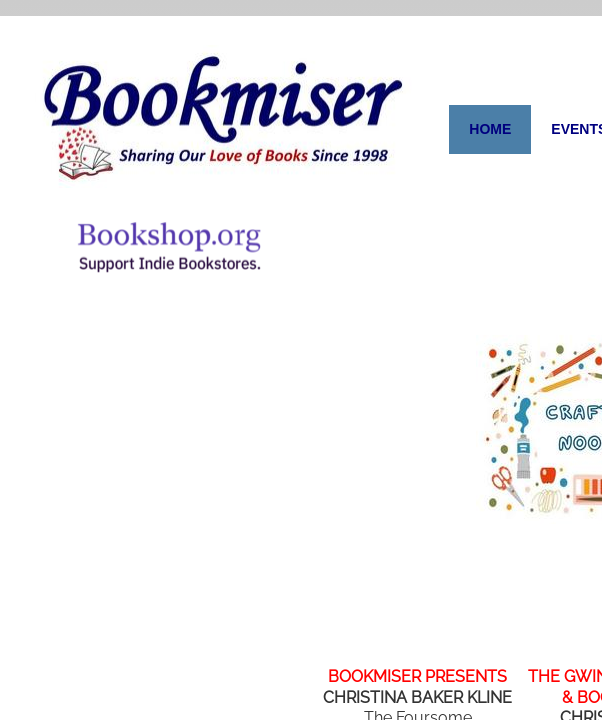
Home (490, 129)
